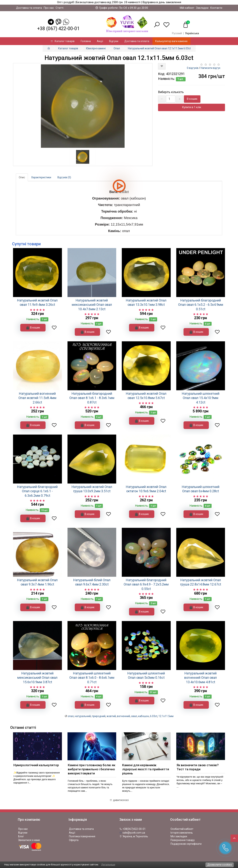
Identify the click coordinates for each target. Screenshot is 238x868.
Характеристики (41, 177)
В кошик (192, 99)
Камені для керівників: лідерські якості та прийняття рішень (146, 769)
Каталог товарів (62, 41)
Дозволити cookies (220, 865)
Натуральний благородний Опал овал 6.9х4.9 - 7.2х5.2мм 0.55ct (146, 584)
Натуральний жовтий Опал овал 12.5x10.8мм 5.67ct (146, 396)
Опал (117, 48)
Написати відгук (210, 68)
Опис (22, 177)
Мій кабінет (187, 8)
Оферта (74, 840)
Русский (177, 33)
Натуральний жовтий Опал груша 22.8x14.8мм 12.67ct (201, 582)
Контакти (216, 8)
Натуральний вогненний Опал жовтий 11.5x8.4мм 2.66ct (37, 398)
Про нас (49, 8)
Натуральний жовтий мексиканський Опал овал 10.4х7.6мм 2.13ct (92, 305)
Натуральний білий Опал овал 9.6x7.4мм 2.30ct (92, 582)
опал (71, 716)
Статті (59, 8)
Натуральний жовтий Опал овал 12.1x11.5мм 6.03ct (159, 48)
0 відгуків (193, 68)
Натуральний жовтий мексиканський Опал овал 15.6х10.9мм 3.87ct (37, 678)
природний (99, 716)
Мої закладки (179, 836)
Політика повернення (82, 836)
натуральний (83, 716)
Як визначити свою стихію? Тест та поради (198, 767)
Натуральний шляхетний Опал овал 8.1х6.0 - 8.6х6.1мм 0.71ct (92, 678)
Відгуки (114, 41)
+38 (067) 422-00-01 (58, 29)
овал (134, 716)
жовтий (111, 716)
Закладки (202, 8)
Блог (21, 836)
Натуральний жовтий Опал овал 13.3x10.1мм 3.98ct (146, 302)
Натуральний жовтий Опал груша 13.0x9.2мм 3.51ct (92, 489)
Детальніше (108, 865)
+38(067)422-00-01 (132, 829)
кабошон (144, 716)
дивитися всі (119, 800)
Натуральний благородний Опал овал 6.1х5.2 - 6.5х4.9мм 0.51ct (201, 305)
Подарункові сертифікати (186, 844)
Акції (100, 41)
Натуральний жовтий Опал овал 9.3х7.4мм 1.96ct (37, 582)
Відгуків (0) (64, 177)
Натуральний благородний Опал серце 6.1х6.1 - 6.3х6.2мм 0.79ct (37, 491)
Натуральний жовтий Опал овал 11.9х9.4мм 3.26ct (37, 302)
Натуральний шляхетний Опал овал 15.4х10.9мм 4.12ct (201, 398)
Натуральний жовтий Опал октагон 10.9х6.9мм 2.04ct (146, 489)
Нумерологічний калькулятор (36, 765)
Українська (192, 33)
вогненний (123, 716)
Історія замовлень (182, 833)
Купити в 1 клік (192, 107)
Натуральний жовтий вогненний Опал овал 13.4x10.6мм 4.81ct (201, 678)
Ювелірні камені (96, 48)
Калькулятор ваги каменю (171, 41)
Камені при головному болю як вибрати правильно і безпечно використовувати (92, 769)
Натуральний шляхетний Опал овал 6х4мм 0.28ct (201, 489)
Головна (86, 41)
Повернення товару (183, 840)
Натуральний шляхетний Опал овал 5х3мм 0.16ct (146, 675)
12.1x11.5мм (166, 716)
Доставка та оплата (29, 8)
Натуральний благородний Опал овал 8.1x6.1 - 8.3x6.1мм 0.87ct (92, 398)
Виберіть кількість (171, 92)
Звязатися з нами (29, 840)
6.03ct (154, 716)
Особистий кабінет (182, 829)
